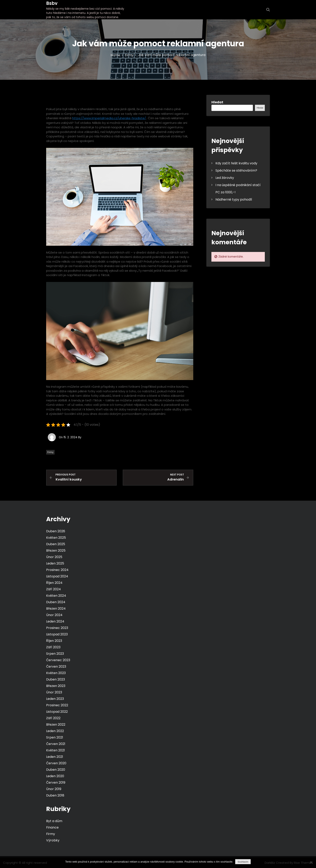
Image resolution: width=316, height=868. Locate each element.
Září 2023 (53, 647)
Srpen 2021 (55, 737)
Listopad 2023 (57, 634)
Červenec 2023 (58, 660)
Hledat (217, 102)
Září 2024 (54, 589)
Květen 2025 (56, 538)
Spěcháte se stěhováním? (236, 170)
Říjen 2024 (54, 583)
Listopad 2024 (57, 576)
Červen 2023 (56, 667)
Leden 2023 (55, 699)
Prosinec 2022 (57, 705)
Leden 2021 (55, 757)
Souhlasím (243, 862)
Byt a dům (54, 821)
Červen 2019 (56, 783)
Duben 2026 (56, 531)
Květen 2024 (56, 596)
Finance (52, 827)
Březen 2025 (56, 551)
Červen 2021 (56, 744)
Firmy (50, 452)
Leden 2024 (55, 621)
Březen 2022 (56, 725)
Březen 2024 (56, 609)
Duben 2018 (55, 795)
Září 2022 (53, 718)
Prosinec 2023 (57, 628)
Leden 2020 (55, 776)
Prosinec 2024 (57, 570)
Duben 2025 (56, 544)
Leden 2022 (55, 731)
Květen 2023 (56, 673)
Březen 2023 (56, 686)
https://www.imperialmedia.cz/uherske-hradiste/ (109, 118)
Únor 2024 (54, 615)
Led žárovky (225, 178)
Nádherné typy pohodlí (234, 199)
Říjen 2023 (54, 641)
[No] (311, 862)
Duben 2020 (56, 770)
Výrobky (53, 840)
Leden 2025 (55, 563)
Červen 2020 (56, 763)
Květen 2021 (56, 750)
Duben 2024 (56, 602)
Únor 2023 (54, 692)
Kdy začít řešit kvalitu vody (236, 163)
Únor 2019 (54, 789)
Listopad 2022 (57, 712)
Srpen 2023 (55, 654)
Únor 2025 (54, 557)
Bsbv (52, 3)
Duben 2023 (56, 679)
